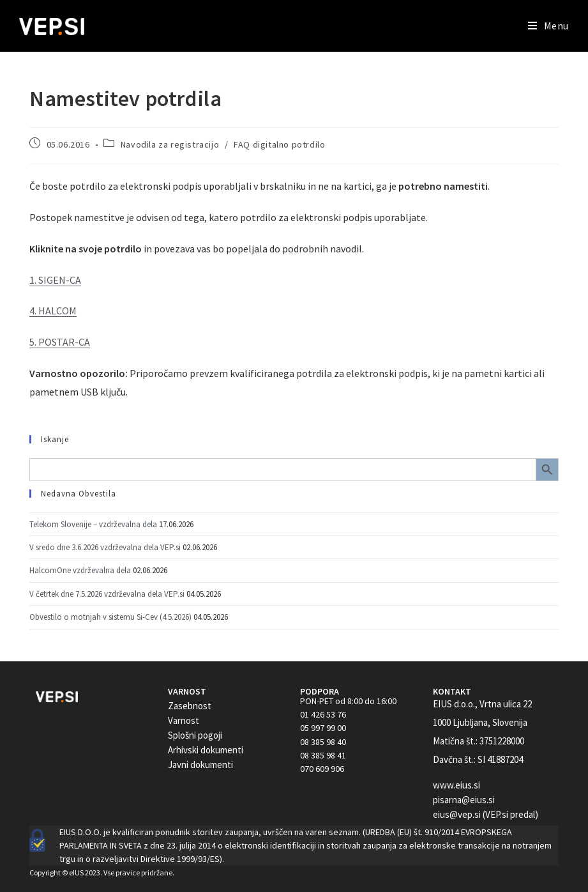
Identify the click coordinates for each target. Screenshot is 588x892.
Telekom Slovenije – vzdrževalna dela (93, 524)
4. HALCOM (53, 311)
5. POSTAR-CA (60, 342)
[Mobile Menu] (548, 26)
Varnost (184, 720)
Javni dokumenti (200, 765)
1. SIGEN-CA (55, 280)
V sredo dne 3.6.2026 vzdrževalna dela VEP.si (105, 547)
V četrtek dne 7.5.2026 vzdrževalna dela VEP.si (107, 594)
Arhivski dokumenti (206, 750)
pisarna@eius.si (464, 800)
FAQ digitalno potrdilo (279, 144)
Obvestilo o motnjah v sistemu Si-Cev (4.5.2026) (110, 617)
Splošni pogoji (195, 735)
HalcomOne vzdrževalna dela (80, 570)
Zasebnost (190, 706)
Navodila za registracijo (170, 144)
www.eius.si (456, 785)
